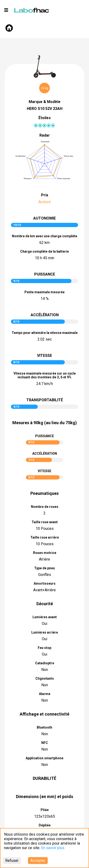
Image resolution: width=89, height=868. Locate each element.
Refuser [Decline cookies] (12, 861)
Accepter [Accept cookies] (38, 861)
